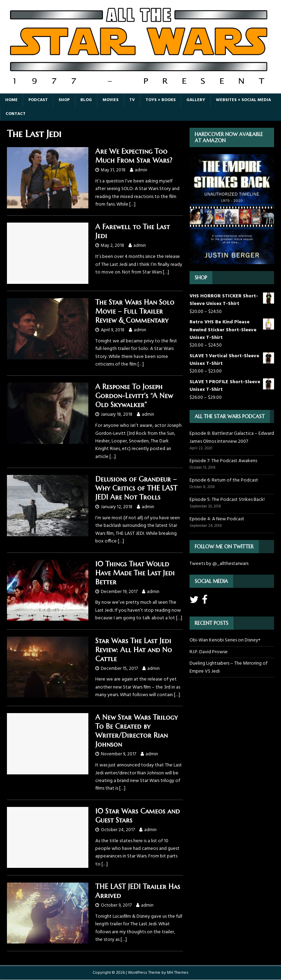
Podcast (38, 100)
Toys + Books (161, 100)
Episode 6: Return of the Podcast (224, 480)
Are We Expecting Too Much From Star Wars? (134, 156)
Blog (86, 100)
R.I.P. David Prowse (209, 652)
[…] (132, 204)
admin (141, 170)
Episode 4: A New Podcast (217, 519)
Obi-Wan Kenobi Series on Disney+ (225, 640)
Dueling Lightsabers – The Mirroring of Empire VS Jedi (229, 667)
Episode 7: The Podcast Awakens (223, 461)
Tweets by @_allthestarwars (219, 564)
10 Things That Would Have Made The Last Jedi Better (135, 573)
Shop (64, 100)
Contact (16, 114)
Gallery (196, 100)
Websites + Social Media (243, 100)
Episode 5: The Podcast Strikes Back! (227, 500)
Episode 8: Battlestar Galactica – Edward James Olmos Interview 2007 (232, 437)
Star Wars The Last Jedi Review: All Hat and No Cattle (134, 650)
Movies (111, 100)
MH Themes (178, 973)
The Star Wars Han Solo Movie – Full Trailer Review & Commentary (135, 311)
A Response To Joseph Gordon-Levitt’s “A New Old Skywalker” (134, 396)
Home (11, 100)
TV (132, 100)
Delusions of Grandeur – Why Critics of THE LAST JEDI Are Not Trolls (136, 488)
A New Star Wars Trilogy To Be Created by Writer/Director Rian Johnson (137, 731)
